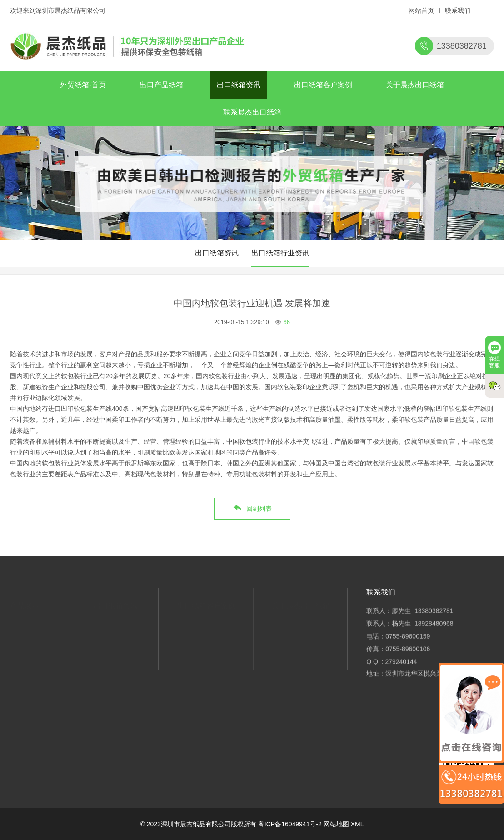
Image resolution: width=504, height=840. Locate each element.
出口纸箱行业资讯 (280, 253)
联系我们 (458, 10)
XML (357, 824)
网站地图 (336, 824)
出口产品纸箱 (161, 85)
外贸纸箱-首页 (83, 85)
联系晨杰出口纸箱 (252, 112)
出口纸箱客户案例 (323, 85)
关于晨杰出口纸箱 (415, 85)
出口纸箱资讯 (239, 85)
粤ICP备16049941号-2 (290, 824)
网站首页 (421, 10)
